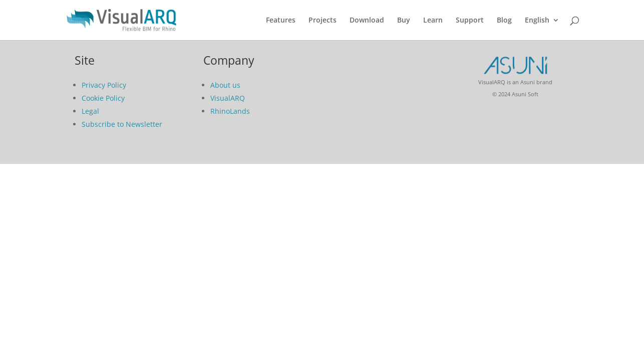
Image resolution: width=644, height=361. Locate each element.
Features (281, 21)
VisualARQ (228, 98)
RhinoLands (230, 111)
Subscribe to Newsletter (122, 124)
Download (367, 21)
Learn (433, 21)
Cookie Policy (103, 98)
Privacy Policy (104, 85)
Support (470, 21)
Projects (323, 21)
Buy (404, 21)
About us (225, 85)
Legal (90, 111)
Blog (504, 21)
